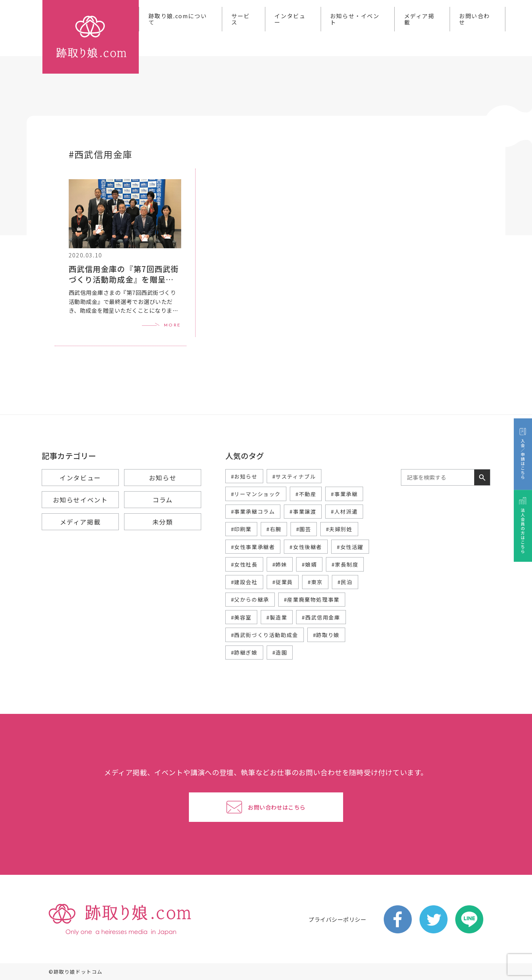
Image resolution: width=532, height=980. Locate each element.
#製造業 (277, 617)
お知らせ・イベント (355, 19)
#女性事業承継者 (253, 547)
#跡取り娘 (326, 635)
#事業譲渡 (303, 511)
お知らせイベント (80, 500)
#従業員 (283, 582)
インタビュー (290, 19)
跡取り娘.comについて (178, 19)
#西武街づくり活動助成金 (265, 635)
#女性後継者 (306, 547)
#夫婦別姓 (339, 529)
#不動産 (306, 494)
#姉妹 (280, 564)
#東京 (315, 582)
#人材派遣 (344, 511)
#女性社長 (244, 564)
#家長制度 (345, 564)
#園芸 (304, 529)
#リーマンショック (256, 494)
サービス (241, 19)
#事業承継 (344, 494)
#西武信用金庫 (321, 617)
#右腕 (274, 529)
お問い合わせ (475, 19)
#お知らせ (244, 476)
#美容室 (241, 617)
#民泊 (345, 582)
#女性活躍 (350, 547)
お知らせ (163, 478)
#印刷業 (241, 529)
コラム (163, 500)
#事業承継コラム (253, 511)
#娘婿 (309, 564)
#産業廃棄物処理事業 (312, 599)
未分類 (163, 522)
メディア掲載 (419, 19)
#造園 (280, 652)
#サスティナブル (294, 476)
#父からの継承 (250, 599)
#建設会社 (244, 582)
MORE (173, 325)
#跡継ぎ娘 (244, 652)
